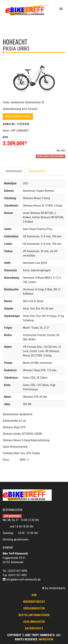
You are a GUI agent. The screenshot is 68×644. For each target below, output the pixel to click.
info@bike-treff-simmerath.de (23, 580)
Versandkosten (34, 608)
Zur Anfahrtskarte (54, 588)
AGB (34, 595)
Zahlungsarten (37, 171)
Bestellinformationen (34, 615)
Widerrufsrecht (34, 602)
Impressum (46, 639)
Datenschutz (34, 628)
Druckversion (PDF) (18, 116)
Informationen (14, 171)
